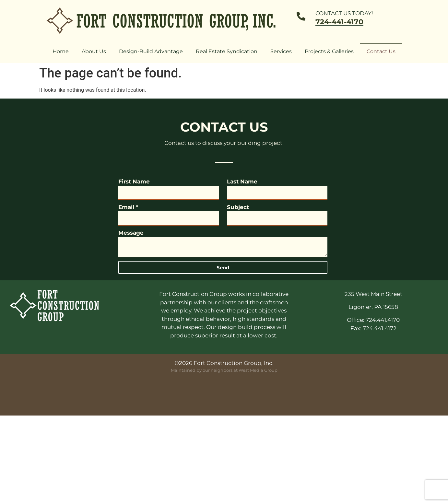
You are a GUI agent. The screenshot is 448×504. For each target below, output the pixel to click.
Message (131, 233)
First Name (134, 182)
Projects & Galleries (329, 51)
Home (61, 51)
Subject (238, 207)
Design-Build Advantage (151, 51)
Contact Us (381, 51)
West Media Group (258, 370)
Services (281, 51)
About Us (94, 51)
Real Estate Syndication (227, 51)
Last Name (242, 182)
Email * (128, 207)
